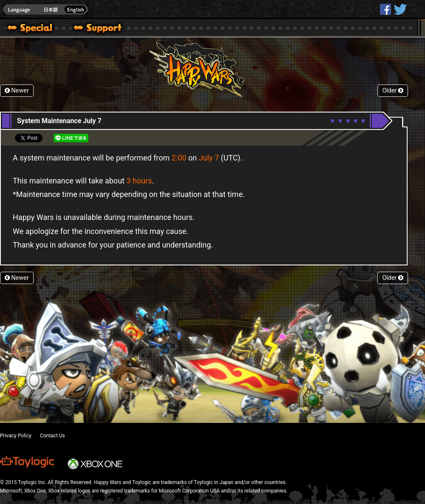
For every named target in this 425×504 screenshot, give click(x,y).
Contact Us (52, 436)
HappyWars (385, 9)
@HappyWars (400, 9)
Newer (17, 91)
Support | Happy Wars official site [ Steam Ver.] (91, 29)
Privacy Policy (16, 436)
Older (393, 91)
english (45, 10)
